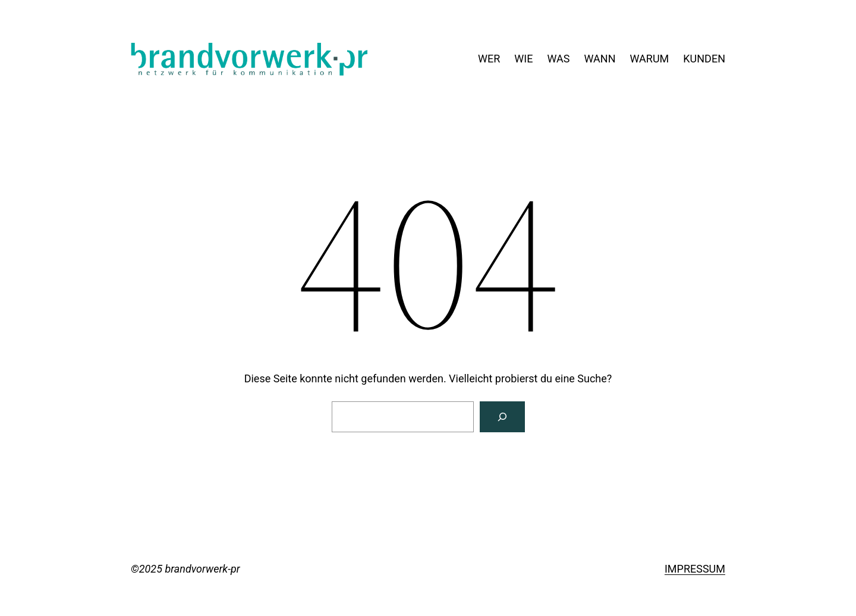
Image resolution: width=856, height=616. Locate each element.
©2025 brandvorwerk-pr (185, 569)
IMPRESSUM (695, 569)
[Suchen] (502, 417)
